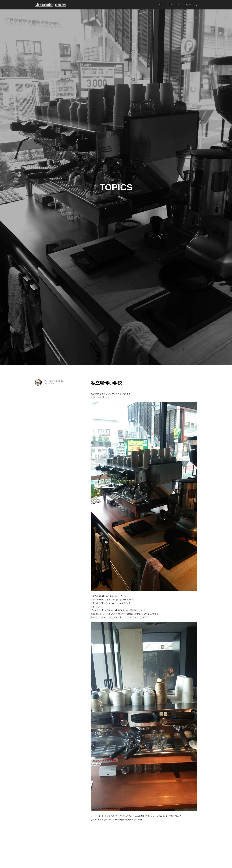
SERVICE (175, 5)
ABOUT (161, 5)
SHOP (188, 5)
